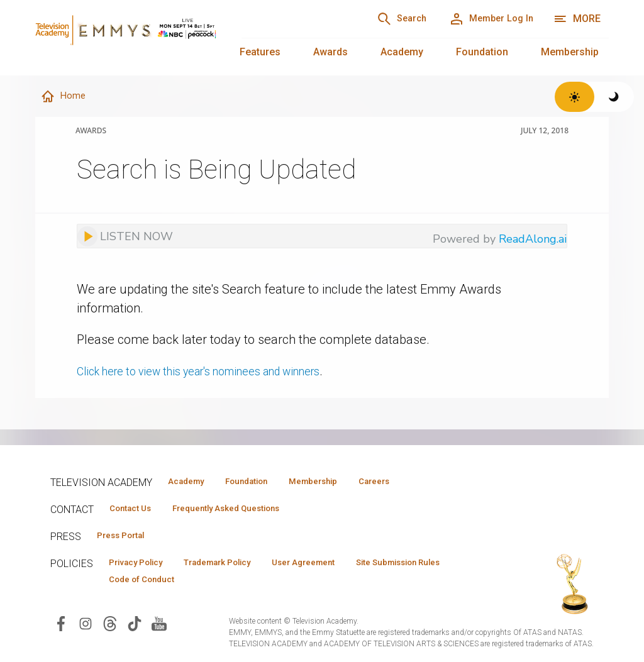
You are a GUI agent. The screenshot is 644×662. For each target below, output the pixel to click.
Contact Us (136, 510)
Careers (416, 482)
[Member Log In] (484, 19)
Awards (330, 52)
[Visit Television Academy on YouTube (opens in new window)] (159, 629)
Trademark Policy (238, 566)
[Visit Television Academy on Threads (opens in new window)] (110, 629)
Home (65, 97)
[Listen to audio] (125, 237)
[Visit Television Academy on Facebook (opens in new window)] (61, 629)
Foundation (482, 52)
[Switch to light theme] (575, 97)
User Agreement (338, 566)
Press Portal (127, 538)
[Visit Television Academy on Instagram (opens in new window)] (86, 629)
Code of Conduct (270, 585)
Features (260, 52)
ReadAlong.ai (533, 240)
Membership (570, 52)
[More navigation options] (577, 19)
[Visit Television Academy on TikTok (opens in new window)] (135, 629)
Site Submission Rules (159, 585)
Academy (402, 52)
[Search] (380, 19)
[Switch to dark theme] (614, 97)
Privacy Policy (142, 566)
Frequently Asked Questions (245, 510)
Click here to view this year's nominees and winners (218, 372)
